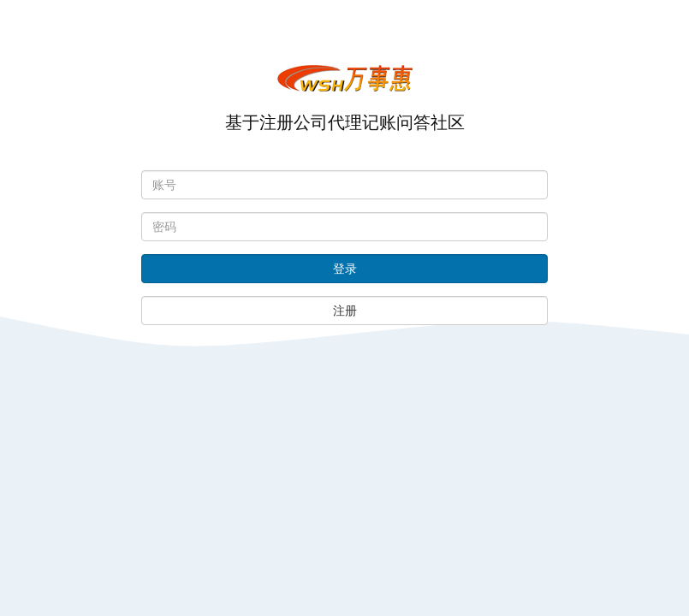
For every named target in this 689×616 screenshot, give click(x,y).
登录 (345, 269)
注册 (345, 311)
